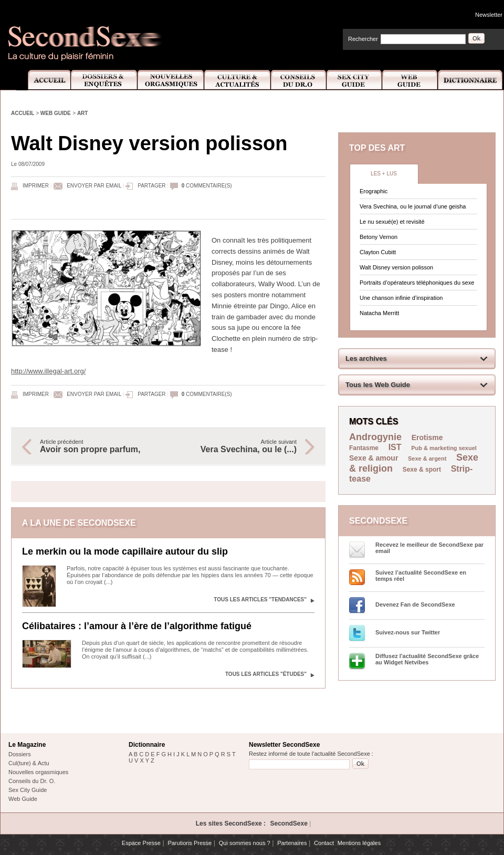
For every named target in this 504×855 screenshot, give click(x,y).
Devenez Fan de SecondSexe (415, 604)
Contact (324, 843)
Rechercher (363, 39)
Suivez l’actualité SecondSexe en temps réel (421, 576)
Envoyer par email (94, 186)
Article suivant (238, 446)
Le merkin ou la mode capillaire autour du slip (125, 551)
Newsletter (489, 15)
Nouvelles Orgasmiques (171, 80)
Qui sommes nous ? (245, 843)
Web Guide (410, 80)
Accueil (43, 80)
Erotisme (427, 437)
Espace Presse (141, 843)
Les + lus (384, 174)
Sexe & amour (374, 458)
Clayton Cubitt (378, 252)
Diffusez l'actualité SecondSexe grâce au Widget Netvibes (427, 659)
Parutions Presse (190, 843)
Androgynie (375, 437)
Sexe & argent (427, 458)
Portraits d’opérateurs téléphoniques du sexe (417, 283)
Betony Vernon (379, 237)
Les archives (366, 358)
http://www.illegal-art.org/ (48, 371)
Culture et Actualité (238, 80)
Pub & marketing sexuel (444, 448)
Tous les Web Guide (378, 385)
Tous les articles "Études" (266, 674)
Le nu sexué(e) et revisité (392, 222)
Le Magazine (27, 745)
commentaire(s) (207, 186)
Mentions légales (359, 843)
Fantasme (364, 448)
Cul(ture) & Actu (29, 763)
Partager (151, 186)
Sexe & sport (422, 470)
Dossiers (20, 754)
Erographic (374, 191)
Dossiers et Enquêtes (104, 80)
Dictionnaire (471, 80)
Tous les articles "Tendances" (260, 599)
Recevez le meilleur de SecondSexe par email (429, 548)
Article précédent (99, 446)
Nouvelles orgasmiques (38, 772)
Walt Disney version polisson (396, 267)
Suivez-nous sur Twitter (408, 632)
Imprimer (36, 186)
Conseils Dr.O (299, 80)
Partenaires (292, 843)
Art (83, 113)
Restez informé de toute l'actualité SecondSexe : (311, 754)
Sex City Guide (354, 80)
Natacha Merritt (379, 313)
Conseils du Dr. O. (32, 781)
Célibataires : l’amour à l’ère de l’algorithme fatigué (137, 626)
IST (395, 447)
